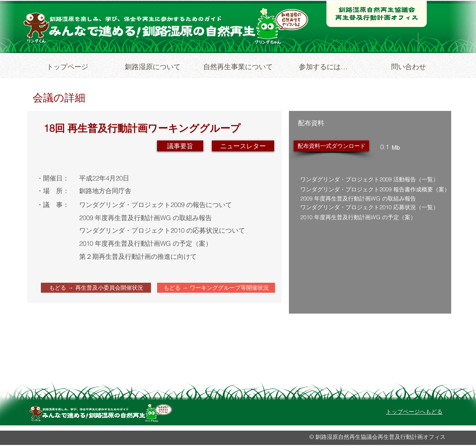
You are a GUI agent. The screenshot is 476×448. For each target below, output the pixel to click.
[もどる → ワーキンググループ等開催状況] (216, 288)
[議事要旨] (180, 146)
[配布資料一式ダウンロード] (331, 146)
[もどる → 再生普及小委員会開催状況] (96, 288)
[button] (243, 146)
